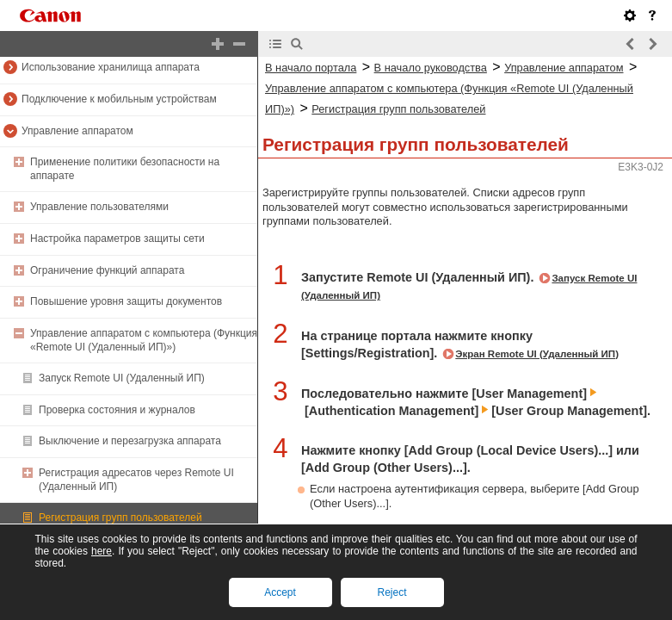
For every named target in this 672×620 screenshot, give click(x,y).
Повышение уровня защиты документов (126, 301)
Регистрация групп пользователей (120, 518)
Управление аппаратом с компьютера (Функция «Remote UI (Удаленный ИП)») (144, 340)
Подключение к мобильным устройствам (119, 99)
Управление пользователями (99, 207)
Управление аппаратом (77, 131)
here (102, 551)
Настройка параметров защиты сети (117, 239)
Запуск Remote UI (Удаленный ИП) (122, 378)
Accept (280, 592)
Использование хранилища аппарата (111, 67)
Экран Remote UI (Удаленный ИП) (537, 354)
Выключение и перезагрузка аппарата (130, 441)
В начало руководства (431, 68)
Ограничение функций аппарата (107, 270)
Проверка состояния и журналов (117, 410)
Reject (391, 592)
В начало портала (311, 68)
